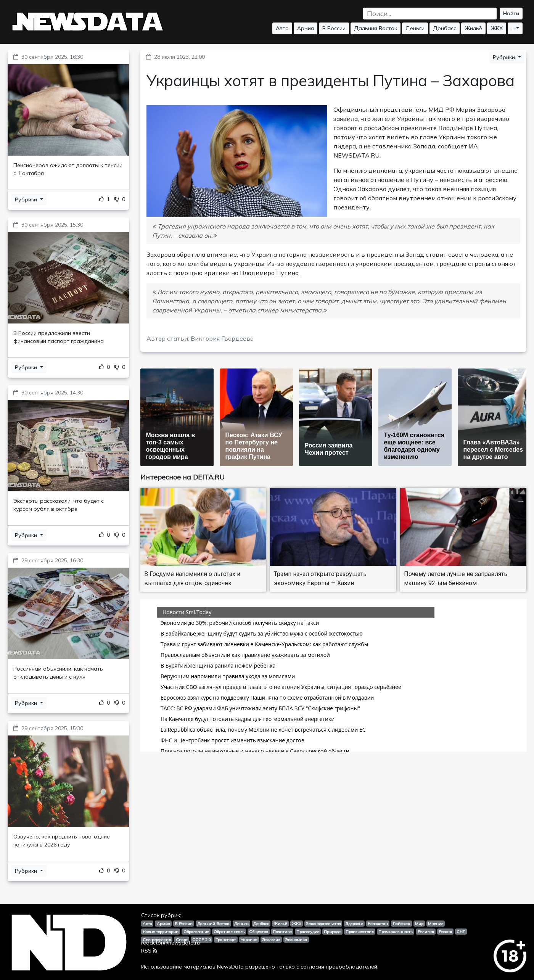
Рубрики (27, 200)
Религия (426, 932)
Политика (282, 932)
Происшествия (360, 932)
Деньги (415, 28)
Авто (282, 28)
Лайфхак (401, 924)
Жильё (473, 28)
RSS (149, 951)
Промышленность (396, 932)
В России (334, 28)
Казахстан (378, 924)
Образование (196, 932)
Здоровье (354, 924)
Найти (511, 13)
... (513, 28)
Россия (445, 932)
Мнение (436, 924)
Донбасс (445, 28)
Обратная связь (229, 932)
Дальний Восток (376, 28)
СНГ (461, 932)
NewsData (230, 967)
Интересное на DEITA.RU (183, 477)
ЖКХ (497, 28)
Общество (258, 932)
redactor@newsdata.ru (170, 943)
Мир (419, 924)
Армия (306, 28)
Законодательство (323, 924)
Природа (332, 932)
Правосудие (308, 932)
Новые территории (161, 932)
